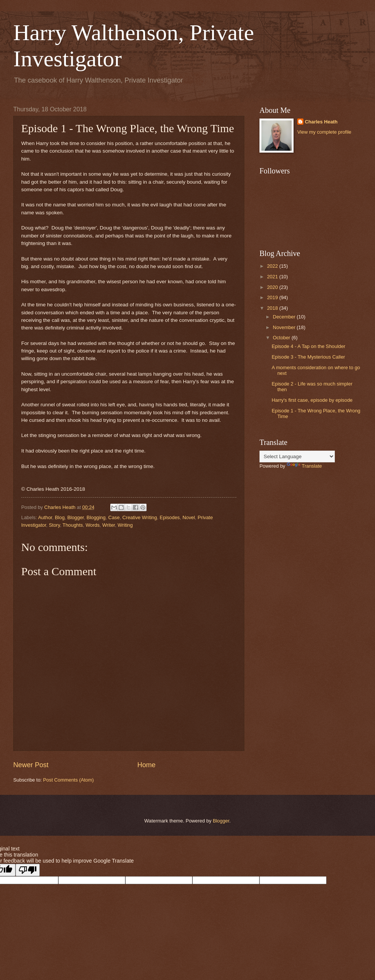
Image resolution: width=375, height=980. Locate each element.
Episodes (170, 517)
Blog (60, 517)
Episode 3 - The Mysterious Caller (308, 357)
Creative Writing (140, 517)
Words (93, 525)
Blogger (76, 517)
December (285, 317)
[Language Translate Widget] (297, 456)
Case (114, 517)
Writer (109, 525)
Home (147, 765)
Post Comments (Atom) (69, 780)
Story (54, 525)
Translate (304, 466)
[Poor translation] (28, 870)
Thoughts (73, 525)
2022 (273, 266)
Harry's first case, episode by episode (312, 400)
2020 (273, 287)
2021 (273, 277)
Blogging (96, 517)
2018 (273, 308)
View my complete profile (324, 132)
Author (45, 517)
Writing (125, 525)
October (282, 338)
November (285, 327)
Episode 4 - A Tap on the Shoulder (308, 346)
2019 (273, 297)
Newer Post (31, 765)
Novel (189, 517)
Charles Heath (321, 122)
